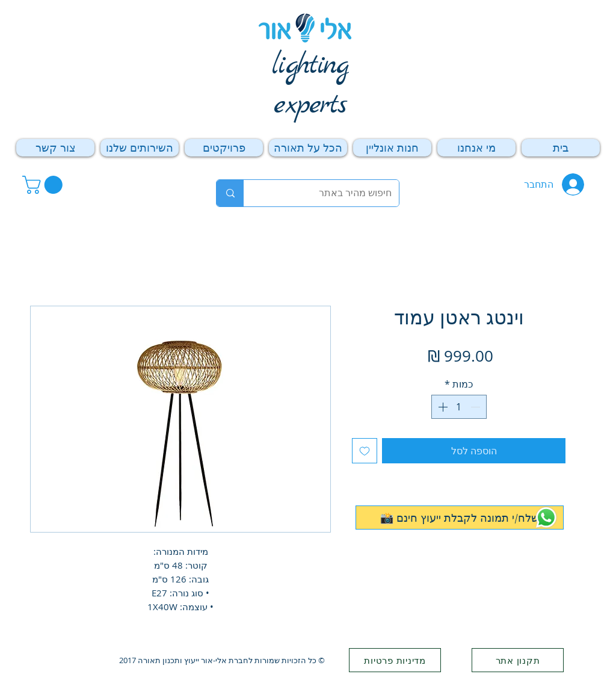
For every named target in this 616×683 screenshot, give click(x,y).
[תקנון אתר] (518, 660)
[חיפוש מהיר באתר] (330, 193)
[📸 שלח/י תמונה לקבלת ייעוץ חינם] (460, 518)
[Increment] (442, 407)
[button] (45, 185)
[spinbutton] (459, 407)
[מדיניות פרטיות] (395, 660)
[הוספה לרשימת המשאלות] (365, 451)
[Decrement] (476, 407)
